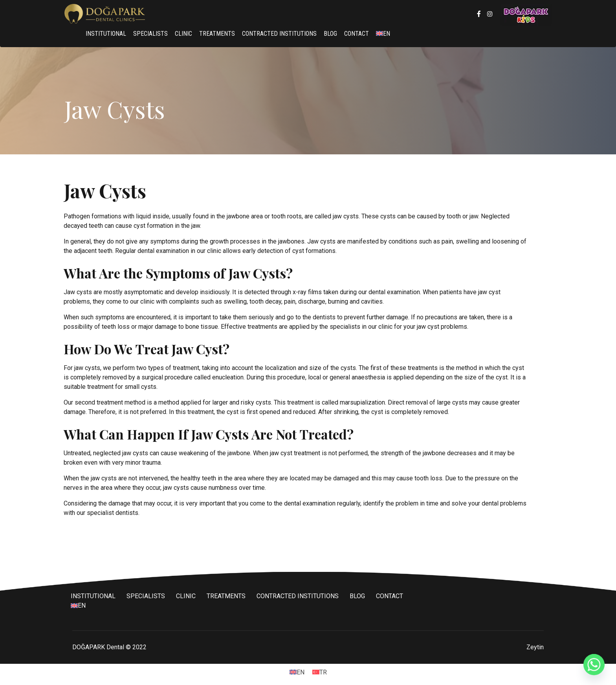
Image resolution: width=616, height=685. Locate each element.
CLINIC (183, 34)
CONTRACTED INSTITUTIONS (279, 34)
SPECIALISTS (150, 34)
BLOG (330, 34)
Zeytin (535, 647)
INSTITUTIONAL (106, 34)
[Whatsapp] (594, 665)
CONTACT (357, 34)
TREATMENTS (217, 34)
